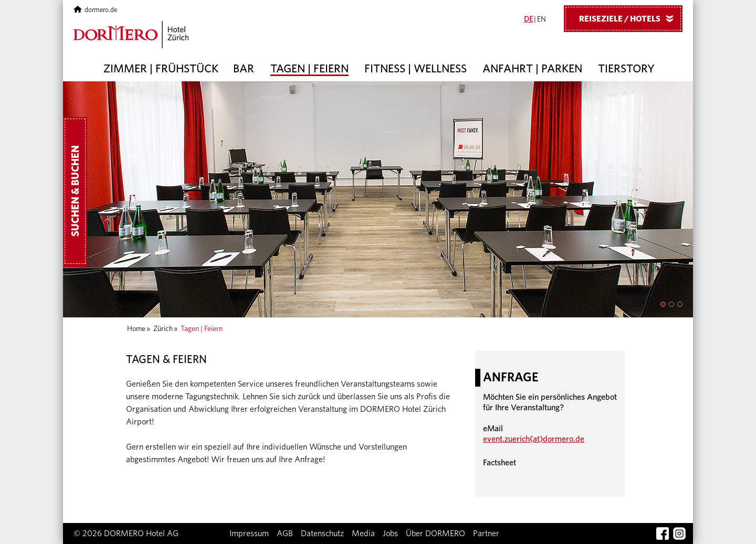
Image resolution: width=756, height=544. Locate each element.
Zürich (163, 329)
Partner (486, 534)
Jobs (390, 534)
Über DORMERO (435, 534)
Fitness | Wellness (416, 69)
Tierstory (626, 69)
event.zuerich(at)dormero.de (534, 439)
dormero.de (95, 10)
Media (363, 534)
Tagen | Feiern (309, 69)
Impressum (249, 534)
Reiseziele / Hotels (630, 18)
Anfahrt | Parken (532, 69)
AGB (285, 534)
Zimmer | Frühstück (161, 69)
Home (136, 329)
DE (528, 19)
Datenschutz (322, 534)
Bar (244, 69)
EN (542, 19)
